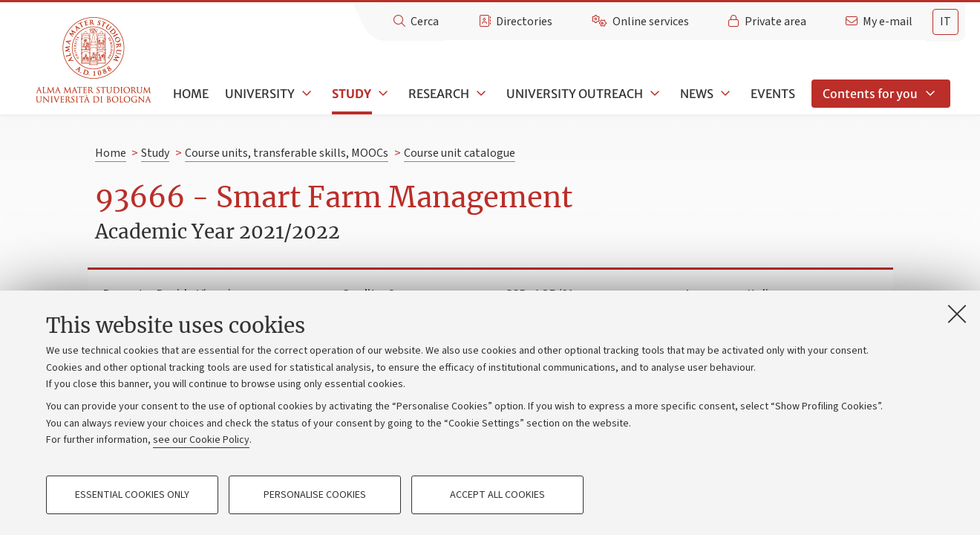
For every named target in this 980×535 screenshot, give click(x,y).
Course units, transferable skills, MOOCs (287, 153)
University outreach (575, 94)
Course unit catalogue (460, 153)
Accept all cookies (497, 495)
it (945, 22)
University (260, 94)
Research (439, 94)
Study (352, 94)
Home (191, 94)
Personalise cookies (315, 495)
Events (773, 94)
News (697, 94)
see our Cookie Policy (201, 440)
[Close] (957, 314)
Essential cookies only (132, 495)
